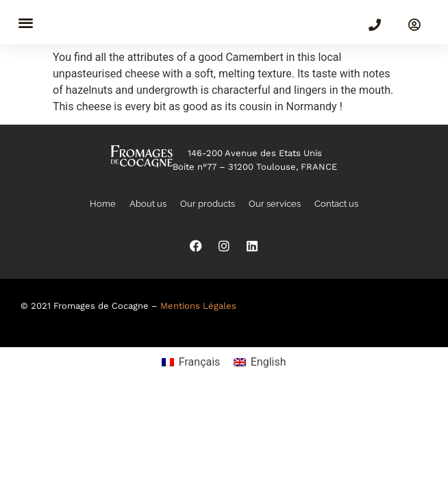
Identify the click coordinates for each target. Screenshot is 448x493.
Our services (275, 204)
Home (103, 204)
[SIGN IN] (414, 25)
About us (148, 204)
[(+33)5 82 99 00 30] (375, 25)
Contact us (336, 204)
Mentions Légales (198, 306)
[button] (26, 22)
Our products (208, 204)
